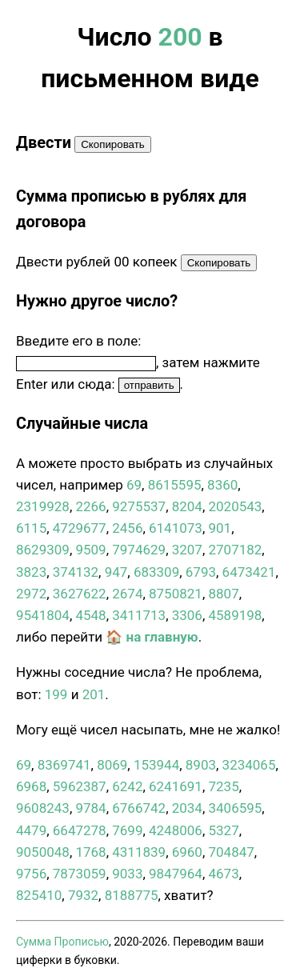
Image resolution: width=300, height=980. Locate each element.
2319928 (43, 506)
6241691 (176, 786)
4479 (31, 830)
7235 (223, 786)
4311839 (139, 852)
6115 (31, 528)
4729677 (80, 528)
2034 (187, 808)
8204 (187, 506)
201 (94, 694)
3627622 (80, 594)
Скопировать (113, 144)
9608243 (43, 808)
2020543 (235, 506)
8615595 (175, 485)
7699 (127, 830)
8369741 (64, 765)
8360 (222, 485)
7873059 (80, 874)
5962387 (80, 786)
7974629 (139, 550)
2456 (127, 528)
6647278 (80, 830)
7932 (83, 895)
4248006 (176, 830)
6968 (31, 786)
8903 (201, 765)
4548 (90, 615)
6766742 (139, 808)
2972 (31, 594)
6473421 (249, 572)
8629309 (43, 550)
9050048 (43, 852)
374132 (76, 572)
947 (116, 572)
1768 (90, 852)
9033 (127, 874)
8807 (223, 594)
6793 (201, 572)
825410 (39, 895)
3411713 (139, 615)
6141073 (176, 528)
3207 (187, 550)
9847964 (176, 874)
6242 (127, 786)
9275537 (139, 506)
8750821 (176, 594)
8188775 (132, 895)
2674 (127, 594)
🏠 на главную (152, 637)
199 (56, 694)
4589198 (235, 615)
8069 (112, 765)
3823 (31, 572)
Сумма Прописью (62, 942)
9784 (90, 808)
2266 (90, 506)
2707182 (235, 550)
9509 (90, 550)
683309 (156, 572)
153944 (156, 765)
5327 (223, 830)
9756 (31, 874)
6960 (187, 852)
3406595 (235, 808)
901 (220, 528)
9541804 (43, 615)
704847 (231, 852)
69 (134, 485)
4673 (223, 874)
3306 (187, 615)
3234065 (249, 765)
